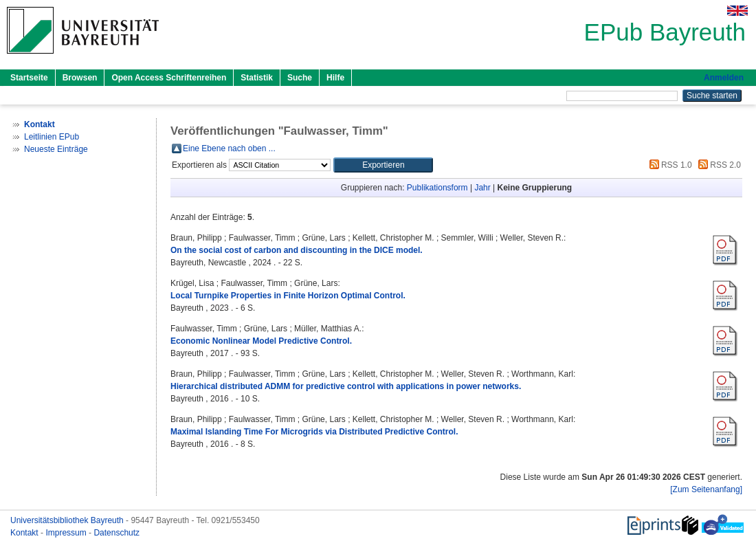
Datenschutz (116, 533)
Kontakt (25, 533)
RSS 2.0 (718, 165)
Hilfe (335, 78)
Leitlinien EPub (52, 137)
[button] (383, 165)
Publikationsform (437, 188)
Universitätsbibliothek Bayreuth (68, 520)
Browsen (80, 78)
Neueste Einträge (56, 149)
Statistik (257, 78)
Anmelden (724, 78)
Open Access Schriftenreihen (169, 78)
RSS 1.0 (669, 165)
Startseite (29, 78)
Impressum (67, 533)
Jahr (482, 188)
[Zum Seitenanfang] (706, 489)
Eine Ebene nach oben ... (229, 148)
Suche (300, 78)
